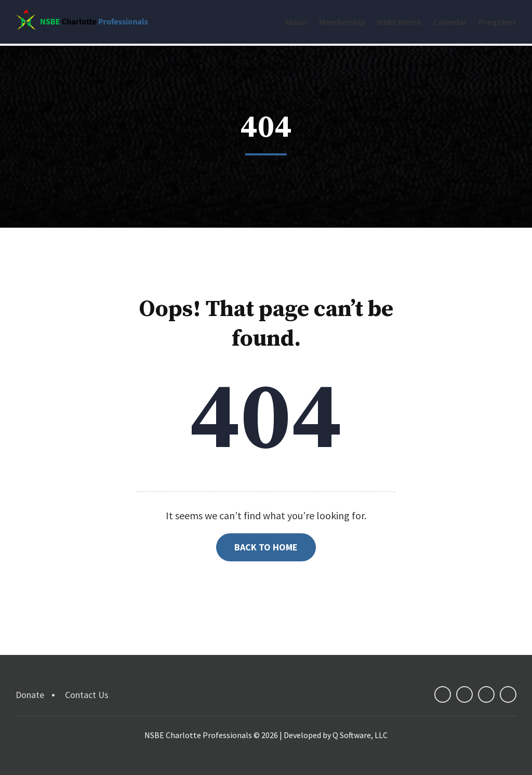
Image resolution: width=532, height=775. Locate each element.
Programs (497, 22)
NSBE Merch (399, 22)
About (296, 22)
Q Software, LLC (360, 727)
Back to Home (266, 539)
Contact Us (87, 687)
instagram (508, 687)
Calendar (450, 22)
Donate (30, 687)
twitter (464, 687)
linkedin (486, 687)
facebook (443, 687)
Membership (342, 22)
